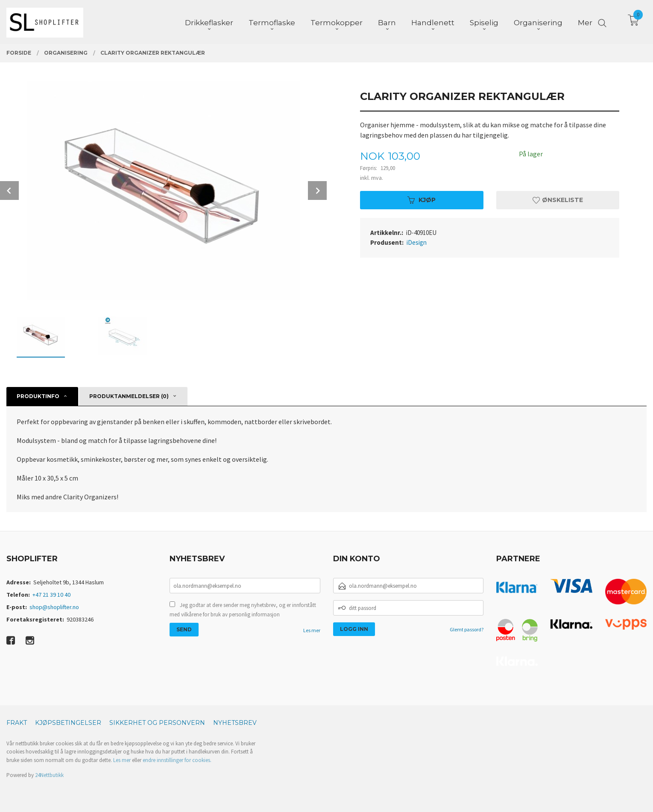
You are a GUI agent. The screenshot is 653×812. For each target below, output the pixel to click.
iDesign (417, 242)
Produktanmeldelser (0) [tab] (129, 396)
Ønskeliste (558, 200)
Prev (9, 191)
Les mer (312, 630)
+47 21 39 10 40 (51, 595)
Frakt (17, 723)
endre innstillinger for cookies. (177, 760)
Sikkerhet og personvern (157, 723)
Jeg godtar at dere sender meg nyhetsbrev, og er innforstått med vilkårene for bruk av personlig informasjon (243, 610)
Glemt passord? (467, 629)
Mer (585, 22)
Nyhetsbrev (235, 723)
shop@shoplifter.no (54, 607)
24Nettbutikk (49, 775)
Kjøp (422, 200)
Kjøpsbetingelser (68, 723)
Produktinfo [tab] (38, 396)
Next (317, 191)
